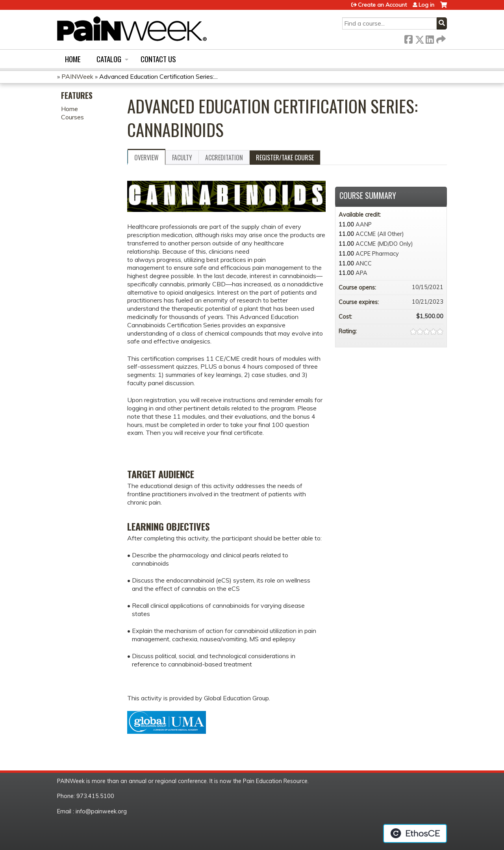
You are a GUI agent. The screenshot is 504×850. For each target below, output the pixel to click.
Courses (72, 117)
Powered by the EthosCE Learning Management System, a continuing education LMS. (415, 833)
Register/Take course (285, 158)
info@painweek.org (101, 811)
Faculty (182, 158)
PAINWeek (77, 76)
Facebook (408, 38)
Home (73, 59)
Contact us (158, 59)
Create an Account (382, 5)
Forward (440, 38)
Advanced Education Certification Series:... (158, 76)
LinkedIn (430, 38)
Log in (426, 5)
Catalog (109, 59)
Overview (146, 158)
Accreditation (224, 158)
